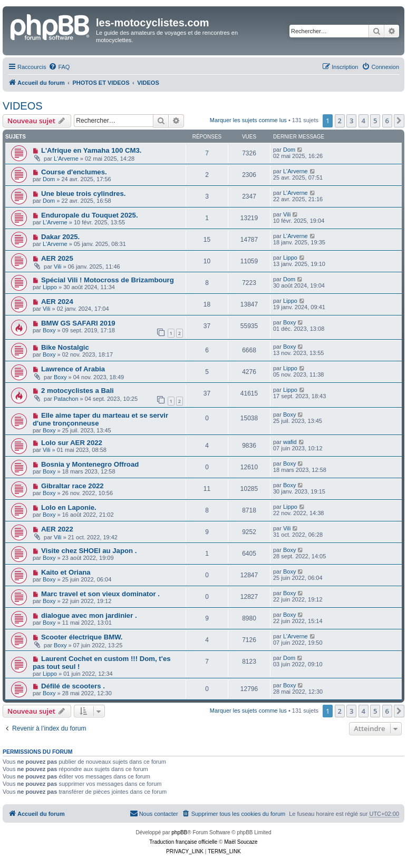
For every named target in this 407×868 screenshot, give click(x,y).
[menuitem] (59, 67)
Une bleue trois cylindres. (84, 194)
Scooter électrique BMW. (82, 637)
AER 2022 (57, 529)
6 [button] (387, 121)
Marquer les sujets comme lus (248, 120)
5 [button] (375, 121)
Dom (289, 150)
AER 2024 (57, 302)
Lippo (290, 258)
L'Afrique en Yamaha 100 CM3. (91, 150)
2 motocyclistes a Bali (77, 391)
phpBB (179, 832)
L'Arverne (66, 159)
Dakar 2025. (60, 237)
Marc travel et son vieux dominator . (100, 594)
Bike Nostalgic (65, 347)
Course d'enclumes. (74, 172)
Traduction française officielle (183, 842)
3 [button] (351, 121)
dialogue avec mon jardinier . (89, 615)
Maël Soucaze (241, 842)
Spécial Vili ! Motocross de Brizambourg (108, 280)
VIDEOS (23, 106)
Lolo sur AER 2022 (72, 443)
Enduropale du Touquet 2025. (90, 215)
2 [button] (340, 121)
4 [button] (364, 121)
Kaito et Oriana (66, 572)
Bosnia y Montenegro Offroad (90, 464)
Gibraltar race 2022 (72, 486)
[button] (399, 121)
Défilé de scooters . (73, 686)
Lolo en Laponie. (69, 507)
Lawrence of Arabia (73, 369)
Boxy (49, 330)
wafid (290, 442)
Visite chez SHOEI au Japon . (89, 551)
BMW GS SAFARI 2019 (78, 323)
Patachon (66, 399)
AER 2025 (57, 258)
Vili (287, 214)
